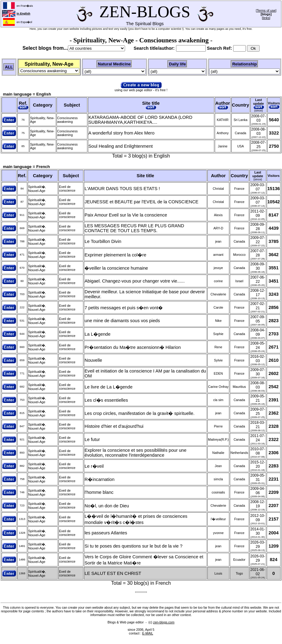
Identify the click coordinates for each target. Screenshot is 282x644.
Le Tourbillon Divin (103, 241)
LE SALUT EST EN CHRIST (113, 573)
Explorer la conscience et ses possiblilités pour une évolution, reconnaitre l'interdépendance (135, 453)
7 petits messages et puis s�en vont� (124, 308)
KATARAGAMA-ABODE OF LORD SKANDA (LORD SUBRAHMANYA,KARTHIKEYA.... (140, 120)
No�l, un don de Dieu (107, 506)
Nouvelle (93, 360)
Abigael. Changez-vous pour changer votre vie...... (135, 281)
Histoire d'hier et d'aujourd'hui (114, 426)
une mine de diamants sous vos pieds (122, 321)
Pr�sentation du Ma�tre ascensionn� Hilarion (133, 347)
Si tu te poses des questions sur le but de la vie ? (133, 546)
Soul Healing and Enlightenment (121, 146)
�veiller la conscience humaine (116, 268)
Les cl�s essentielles (106, 400)
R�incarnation (99, 479)
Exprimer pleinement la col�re (115, 255)
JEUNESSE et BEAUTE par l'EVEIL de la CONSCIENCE (141, 202)
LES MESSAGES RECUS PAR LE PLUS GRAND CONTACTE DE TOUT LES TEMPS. (134, 228)
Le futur (92, 439)
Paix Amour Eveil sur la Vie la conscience (126, 215)
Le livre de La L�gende (108, 387)
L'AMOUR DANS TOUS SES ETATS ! (122, 189)
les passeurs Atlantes (106, 533)
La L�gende (97, 334)
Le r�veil (94, 466)
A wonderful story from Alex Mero (121, 133)
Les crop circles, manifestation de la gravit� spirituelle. (139, 413)
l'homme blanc (99, 492)
